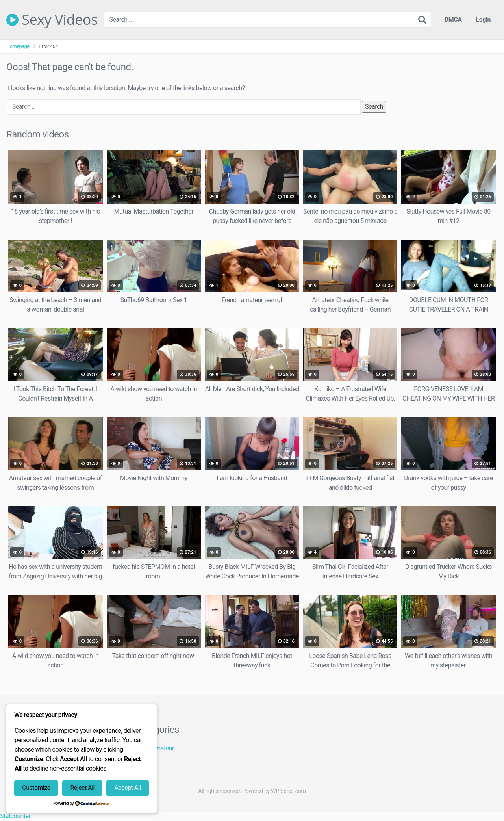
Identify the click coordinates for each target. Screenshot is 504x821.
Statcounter (15, 816)
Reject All (82, 788)
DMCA (453, 20)
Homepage (18, 46)
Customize (36, 788)
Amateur (163, 748)
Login (483, 20)
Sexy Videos (52, 20)
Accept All (128, 788)
